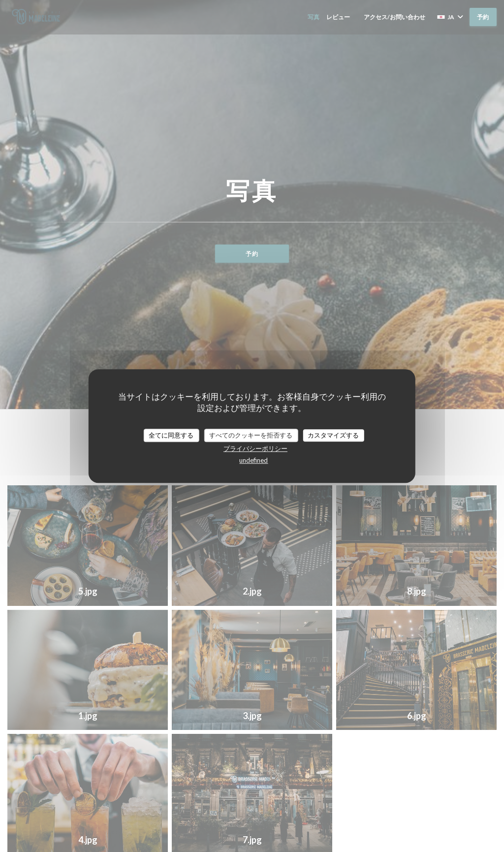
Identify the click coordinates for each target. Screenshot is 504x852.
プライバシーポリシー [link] (255, 448)
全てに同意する (171, 435)
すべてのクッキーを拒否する (251, 435)
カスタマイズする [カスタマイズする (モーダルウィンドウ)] (333, 435)
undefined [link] (253, 460)
